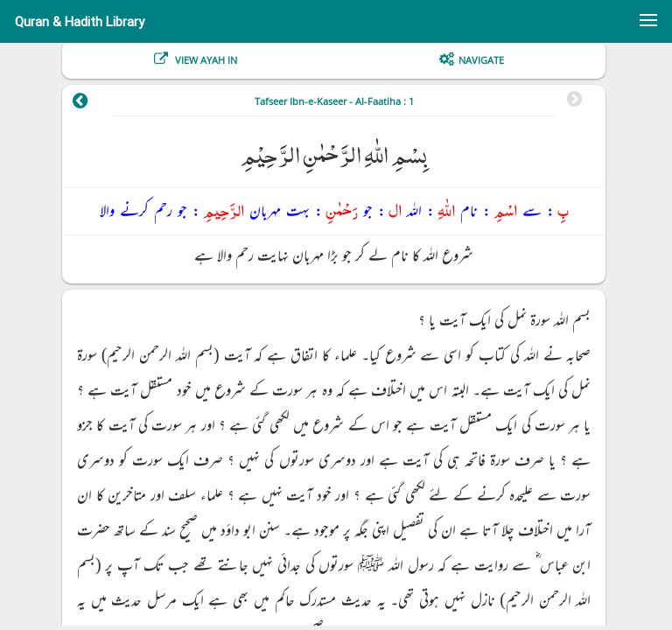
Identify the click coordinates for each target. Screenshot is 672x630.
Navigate (481, 60)
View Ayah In (205, 60)
